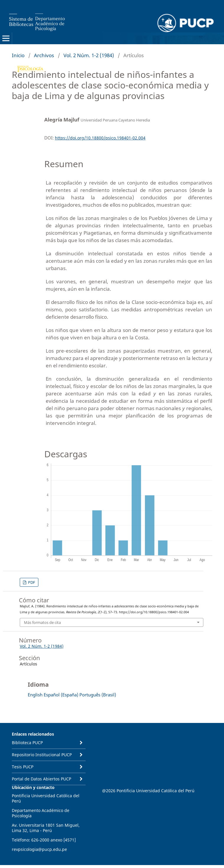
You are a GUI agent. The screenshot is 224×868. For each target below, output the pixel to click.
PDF (31, 582)
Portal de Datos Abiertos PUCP (41, 779)
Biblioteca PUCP (27, 743)
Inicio (18, 55)
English (35, 695)
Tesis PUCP (23, 767)
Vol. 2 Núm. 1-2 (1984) (89, 55)
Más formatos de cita (42, 622)
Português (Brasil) (98, 695)
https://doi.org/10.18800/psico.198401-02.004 (100, 138)
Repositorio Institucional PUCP (42, 755)
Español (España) (61, 695)
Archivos (44, 55)
